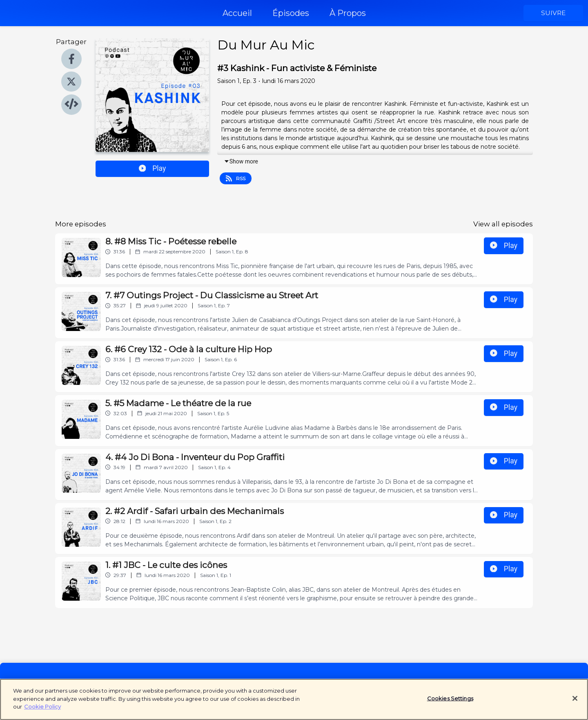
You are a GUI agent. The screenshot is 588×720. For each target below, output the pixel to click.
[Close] (575, 704)
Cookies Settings (450, 704)
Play (153, 168)
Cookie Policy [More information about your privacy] (42, 711)
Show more (241, 161)
